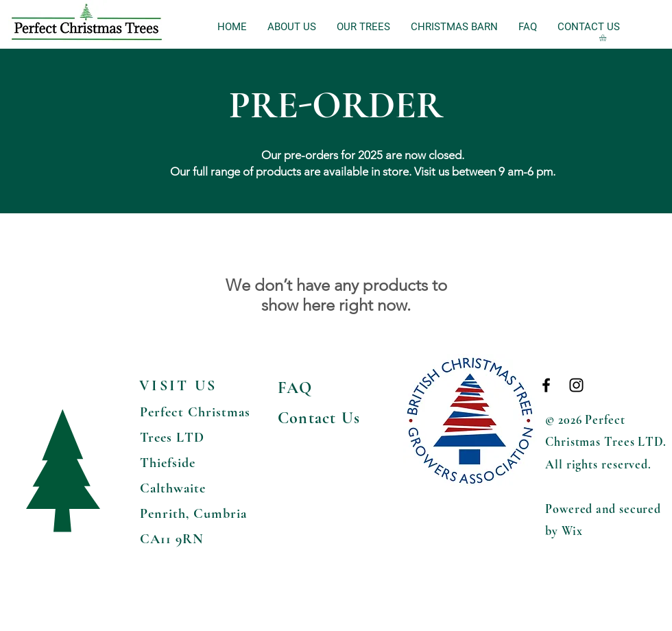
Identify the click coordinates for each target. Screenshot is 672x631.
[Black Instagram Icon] (576, 385)
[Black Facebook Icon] (546, 385)
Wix (572, 531)
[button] (607, 38)
